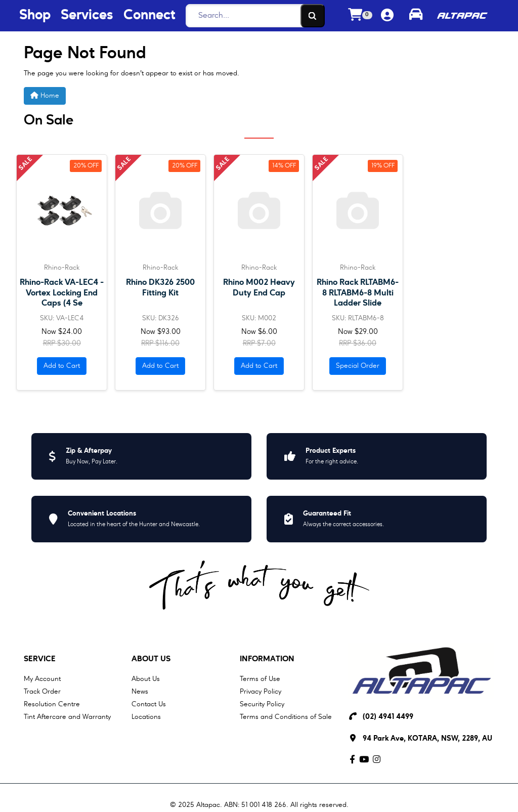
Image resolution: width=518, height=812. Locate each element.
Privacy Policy (261, 692)
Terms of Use (260, 679)
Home (45, 95)
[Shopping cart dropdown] (360, 16)
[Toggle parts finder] (416, 16)
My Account (42, 679)
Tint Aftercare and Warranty (67, 717)
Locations (146, 717)
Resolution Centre (52, 704)
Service (40, 659)
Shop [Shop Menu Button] (35, 16)
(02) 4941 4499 (388, 717)
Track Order (42, 692)
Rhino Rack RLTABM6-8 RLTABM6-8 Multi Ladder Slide (358, 293)
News (140, 692)
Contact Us (149, 704)
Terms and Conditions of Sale (286, 717)
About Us (151, 659)
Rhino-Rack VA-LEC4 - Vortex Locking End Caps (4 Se (62, 293)
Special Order (358, 366)
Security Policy (262, 704)
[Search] (252, 16)
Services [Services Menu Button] (87, 16)
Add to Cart (62, 366)
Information (267, 659)
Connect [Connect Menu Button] (149, 16)
